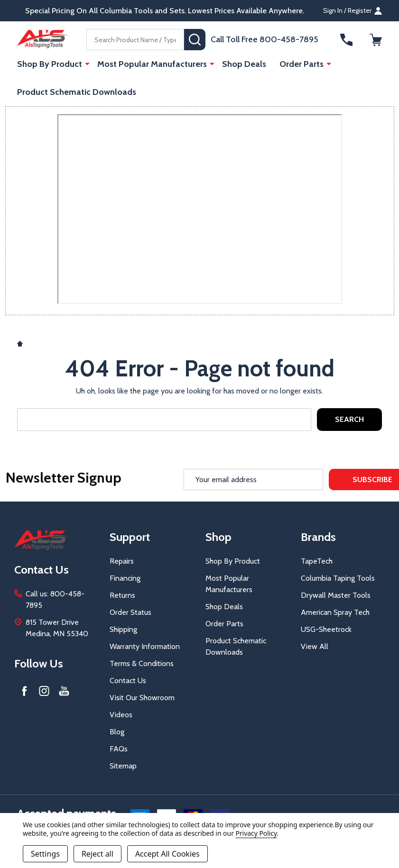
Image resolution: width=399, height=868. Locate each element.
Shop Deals (244, 64)
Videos (121, 715)
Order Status (130, 612)
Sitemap (123, 766)
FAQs (119, 749)
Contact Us (128, 681)
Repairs (122, 561)
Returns (122, 595)
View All (315, 646)
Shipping (123, 629)
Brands (318, 537)
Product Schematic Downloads (77, 92)
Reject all (97, 854)
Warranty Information (145, 646)
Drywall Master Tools (336, 595)
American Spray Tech (335, 612)
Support (130, 537)
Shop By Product (50, 64)
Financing (125, 578)
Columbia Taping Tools (338, 578)
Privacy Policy (256, 833)
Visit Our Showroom (142, 698)
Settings (45, 854)
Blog (117, 732)
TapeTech (317, 561)
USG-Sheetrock (326, 629)
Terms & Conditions (142, 663)
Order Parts (302, 64)
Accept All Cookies (167, 854)
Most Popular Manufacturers (152, 64)
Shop (218, 537)
